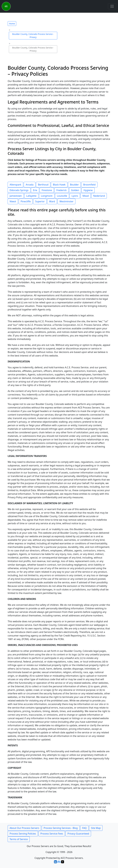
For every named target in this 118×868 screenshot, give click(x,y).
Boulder (74, 185)
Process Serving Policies (23, 834)
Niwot (13, 201)
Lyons (75, 196)
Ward (52, 201)
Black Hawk (59, 185)
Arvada (30, 185)
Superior (40, 201)
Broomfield (89, 185)
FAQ (84, 828)
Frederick (61, 190)
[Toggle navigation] (112, 6)
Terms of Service (19, 839)
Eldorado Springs (19, 190)
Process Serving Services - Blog (61, 828)
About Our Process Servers (24, 828)
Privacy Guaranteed (78, 834)
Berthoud (43, 185)
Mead (86, 196)
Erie (35, 190)
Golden (75, 190)
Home (12, 24)
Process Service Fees (52, 834)
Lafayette (31, 196)
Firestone (47, 190)
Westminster (66, 201)
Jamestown (16, 196)
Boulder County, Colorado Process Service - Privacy (33, 36)
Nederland (99, 196)
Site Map (96, 828)
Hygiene (88, 190)
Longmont (47, 196)
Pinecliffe (26, 201)
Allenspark (15, 185)
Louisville (62, 196)
